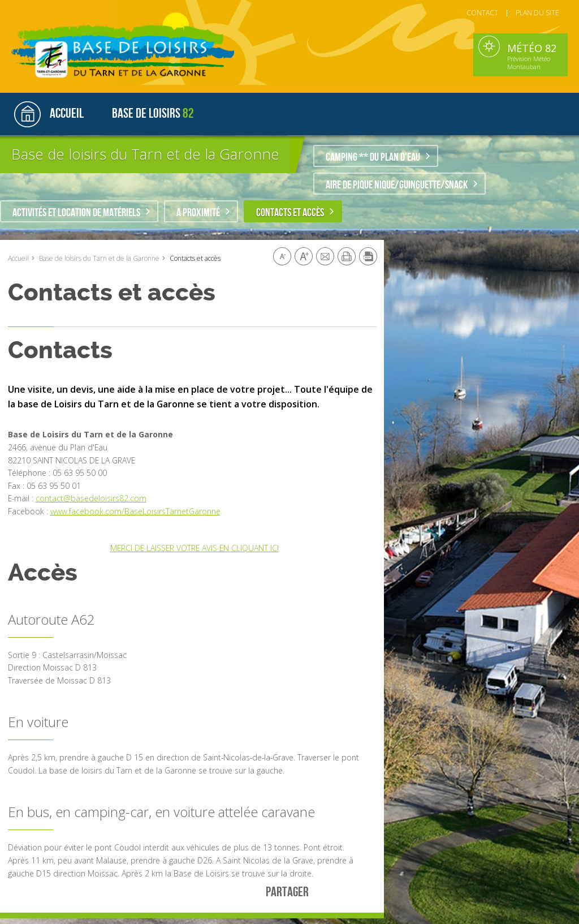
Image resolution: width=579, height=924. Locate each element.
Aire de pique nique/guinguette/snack (397, 185)
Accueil (18, 258)
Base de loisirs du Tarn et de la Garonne (145, 154)
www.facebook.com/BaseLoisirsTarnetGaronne (135, 511)
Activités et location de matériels (76, 213)
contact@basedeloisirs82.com (91, 498)
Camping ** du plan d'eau (373, 157)
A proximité (198, 213)
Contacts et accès (290, 213)
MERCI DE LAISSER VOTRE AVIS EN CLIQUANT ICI (195, 548)
